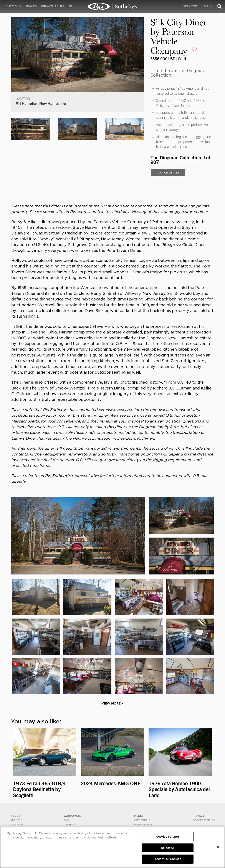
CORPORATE (72, 816)
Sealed (31, 6)
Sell (72, 6)
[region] (112, 847)
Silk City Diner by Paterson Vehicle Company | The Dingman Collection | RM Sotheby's (112, 7)
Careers (69, 825)
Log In (207, 6)
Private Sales (53, 6)
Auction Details (168, 173)
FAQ (66, 820)
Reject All (168, 848)
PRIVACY (199, 816)
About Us (16, 820)
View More (112, 703)
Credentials (142, 820)
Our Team (17, 825)
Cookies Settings (204, 820)
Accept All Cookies (168, 859)
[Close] (218, 847)
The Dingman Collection (176, 157)
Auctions (13, 6)
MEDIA (139, 816)
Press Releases (144, 825)
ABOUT (15, 816)
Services (190, 6)
